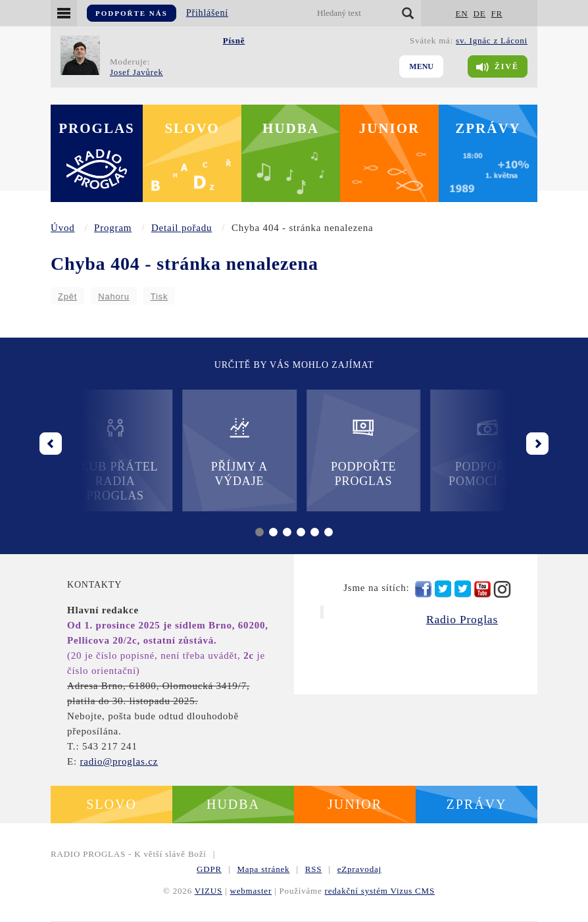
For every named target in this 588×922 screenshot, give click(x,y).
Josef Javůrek (136, 72)
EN (462, 13)
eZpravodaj (359, 869)
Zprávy (488, 128)
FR (497, 13)
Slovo (192, 128)
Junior (390, 128)
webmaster (251, 891)
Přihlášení (207, 13)
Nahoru (113, 296)
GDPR (209, 869)
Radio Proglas (462, 619)
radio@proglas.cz (119, 761)
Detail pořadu (182, 228)
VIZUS (208, 891)
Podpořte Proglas (356, 452)
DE (479, 13)
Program (113, 228)
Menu (421, 66)
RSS (314, 869)
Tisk (159, 296)
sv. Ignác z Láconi (492, 40)
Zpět (67, 296)
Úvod (63, 228)
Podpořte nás (132, 13)
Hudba (291, 128)
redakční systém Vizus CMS (380, 891)
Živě (498, 67)
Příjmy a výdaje (232, 452)
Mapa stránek (263, 869)
